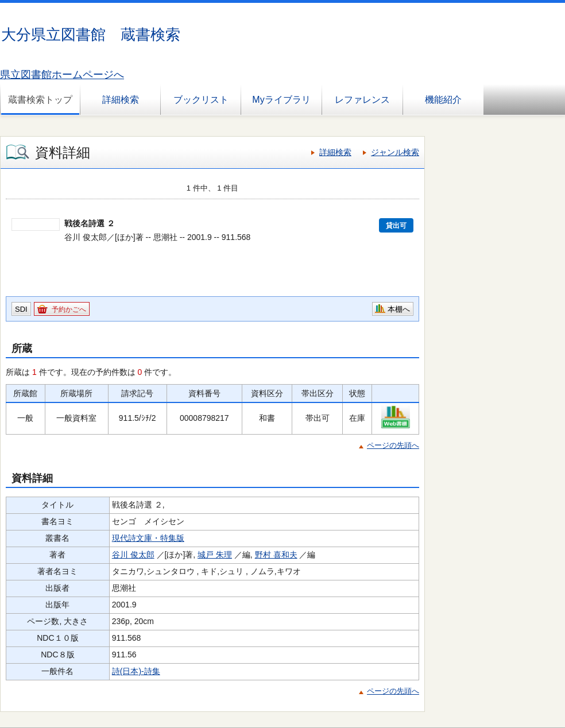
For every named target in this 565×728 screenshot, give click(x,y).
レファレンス (362, 100)
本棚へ (399, 309)
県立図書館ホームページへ (62, 75)
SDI (21, 309)
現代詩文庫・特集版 (148, 538)
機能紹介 (443, 100)
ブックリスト (201, 100)
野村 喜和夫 (276, 555)
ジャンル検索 (395, 152)
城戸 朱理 (215, 555)
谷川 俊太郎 (133, 555)
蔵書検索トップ (40, 100)
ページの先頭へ (393, 445)
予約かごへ (69, 309)
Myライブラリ (281, 100)
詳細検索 (121, 100)
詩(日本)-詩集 (136, 671)
